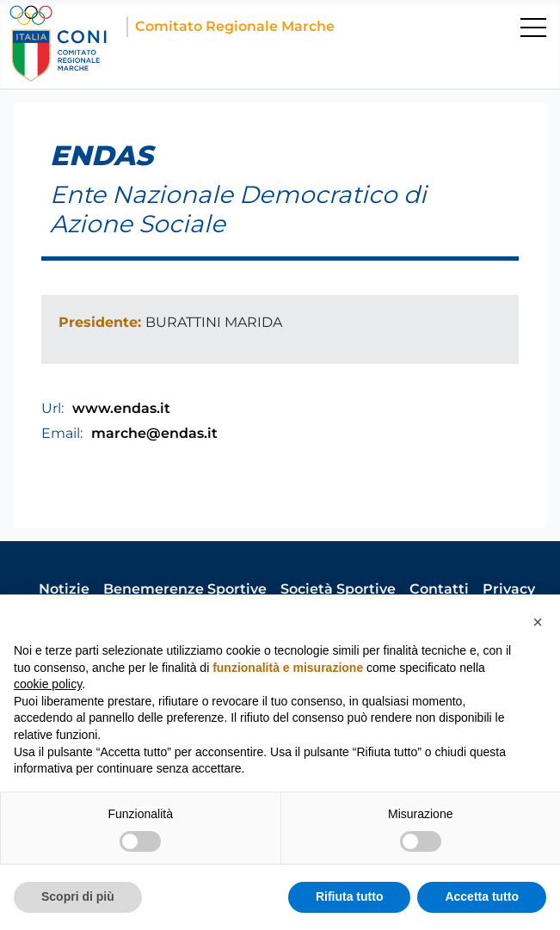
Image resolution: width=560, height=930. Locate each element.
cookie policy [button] (48, 684)
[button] (538, 622)
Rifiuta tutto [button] (350, 896)
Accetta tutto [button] (482, 896)
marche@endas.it (154, 433)
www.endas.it (121, 408)
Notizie (64, 589)
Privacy (509, 589)
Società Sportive (338, 589)
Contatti (439, 589)
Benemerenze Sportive (185, 589)
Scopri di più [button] (78, 896)
